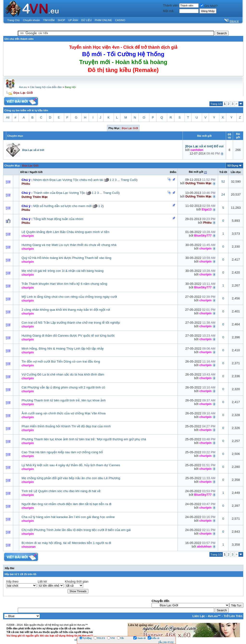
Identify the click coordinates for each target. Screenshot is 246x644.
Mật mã (168, 11)
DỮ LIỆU (86, 20)
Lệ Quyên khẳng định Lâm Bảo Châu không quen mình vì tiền (66, 232)
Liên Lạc (199, 616)
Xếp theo (12, 581)
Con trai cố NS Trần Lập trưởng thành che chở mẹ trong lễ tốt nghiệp (71, 323)
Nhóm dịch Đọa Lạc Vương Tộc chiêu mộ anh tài (68, 180)
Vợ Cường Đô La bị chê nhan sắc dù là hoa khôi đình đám (63, 374)
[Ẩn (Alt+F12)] (166, 642)
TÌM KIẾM (49, 20)
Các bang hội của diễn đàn (46, 87)
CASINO (120, 20)
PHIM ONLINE (103, 20)
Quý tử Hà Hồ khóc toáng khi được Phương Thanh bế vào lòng (67, 258)
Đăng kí (234, 21)
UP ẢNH (73, 20)
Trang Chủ (13, 20)
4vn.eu (23, 87)
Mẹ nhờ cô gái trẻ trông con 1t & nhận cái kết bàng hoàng (63, 271)
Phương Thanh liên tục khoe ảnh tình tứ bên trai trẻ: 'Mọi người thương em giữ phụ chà (84, 439)
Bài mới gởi (196, 172)
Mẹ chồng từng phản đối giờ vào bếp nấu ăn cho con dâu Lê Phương (71, 478)
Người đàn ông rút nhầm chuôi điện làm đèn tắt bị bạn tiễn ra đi (67, 504)
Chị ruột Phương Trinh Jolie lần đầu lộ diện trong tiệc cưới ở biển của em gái (76, 530)
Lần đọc (236, 172)
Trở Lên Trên (233, 616)
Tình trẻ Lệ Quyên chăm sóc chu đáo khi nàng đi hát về (61, 491)
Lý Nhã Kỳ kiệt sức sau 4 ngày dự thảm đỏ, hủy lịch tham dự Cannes (71, 465)
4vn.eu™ (214, 616)
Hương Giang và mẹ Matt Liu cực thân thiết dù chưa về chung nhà (69, 245)
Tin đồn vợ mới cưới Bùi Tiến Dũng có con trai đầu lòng (61, 361)
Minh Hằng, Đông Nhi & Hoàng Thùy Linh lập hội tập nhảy (63, 349)
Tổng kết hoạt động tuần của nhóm (58, 219)
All (8, 117)
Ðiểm (173, 172)
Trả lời (223, 172)
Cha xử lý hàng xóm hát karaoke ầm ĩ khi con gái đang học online (68, 517)
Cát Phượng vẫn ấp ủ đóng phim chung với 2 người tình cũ (63, 387)
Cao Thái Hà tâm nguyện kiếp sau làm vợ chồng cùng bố (62, 452)
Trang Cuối (129, 180)
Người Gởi (36, 172)
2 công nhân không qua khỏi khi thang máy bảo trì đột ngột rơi (66, 310)
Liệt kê (42, 581)
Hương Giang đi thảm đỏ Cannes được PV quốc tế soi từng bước (68, 336)
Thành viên (171, 5)
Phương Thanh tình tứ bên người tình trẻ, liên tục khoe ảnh (64, 400)
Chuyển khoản (32, 20)
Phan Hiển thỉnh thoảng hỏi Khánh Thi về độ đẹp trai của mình (66, 426)
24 (223, 194)
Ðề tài (24, 172)
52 (223, 182)
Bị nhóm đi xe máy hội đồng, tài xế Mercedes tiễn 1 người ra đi (66, 543)
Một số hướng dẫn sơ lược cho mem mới (63, 206)
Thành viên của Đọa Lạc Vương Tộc (59, 193)
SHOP (61, 20)
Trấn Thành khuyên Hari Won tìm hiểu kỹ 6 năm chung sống (64, 284)
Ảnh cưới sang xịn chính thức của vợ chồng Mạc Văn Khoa (64, 413)
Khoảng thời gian (77, 581)
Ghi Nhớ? (209, 6)
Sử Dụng (233, 166)
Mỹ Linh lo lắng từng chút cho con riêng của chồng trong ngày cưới (69, 297)
